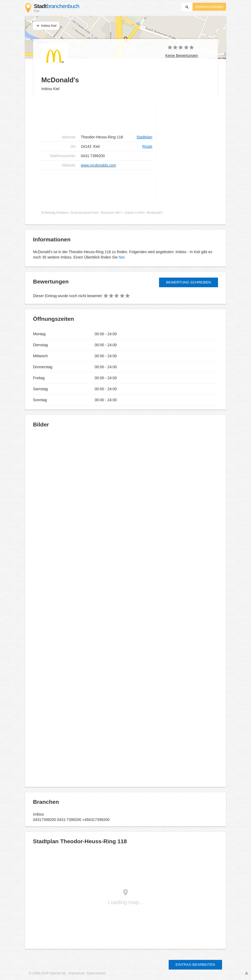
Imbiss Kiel (46, 26)
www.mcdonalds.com (98, 165)
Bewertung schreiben (189, 282)
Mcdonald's (155, 213)
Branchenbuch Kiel (84, 213)
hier (122, 257)
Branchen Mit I (111, 213)
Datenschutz (96, 973)
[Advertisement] (95, 115)
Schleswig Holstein (54, 213)
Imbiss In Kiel (134, 213)
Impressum (76, 973)
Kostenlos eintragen (209, 7)
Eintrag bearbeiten (195, 965)
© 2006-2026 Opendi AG (47, 973)
